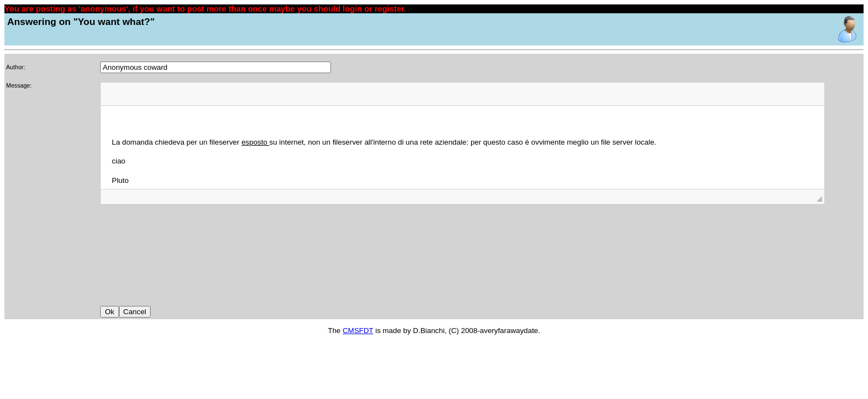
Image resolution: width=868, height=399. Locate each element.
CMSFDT (358, 331)
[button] (113, 94)
